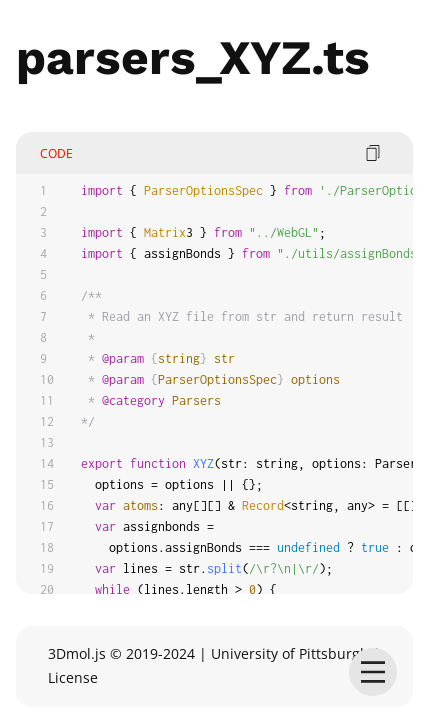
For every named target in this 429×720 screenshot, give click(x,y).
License (73, 677)
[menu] (373, 672)
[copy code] (373, 153)
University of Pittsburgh (290, 653)
